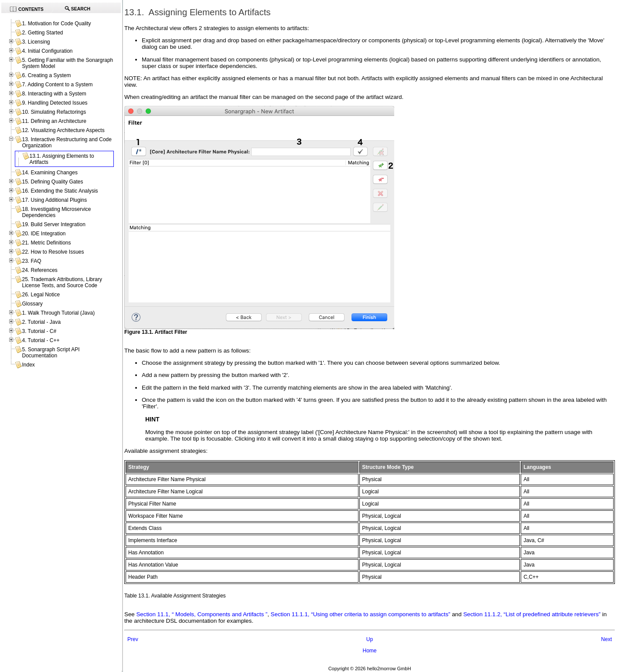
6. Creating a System (46, 75)
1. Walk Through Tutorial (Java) (58, 313)
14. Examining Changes (49, 173)
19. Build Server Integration (53, 224)
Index (28, 365)
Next (606, 639)
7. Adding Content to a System (57, 85)
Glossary (32, 304)
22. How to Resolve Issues (53, 252)
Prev (133, 639)
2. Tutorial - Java (41, 322)
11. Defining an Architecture (54, 121)
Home (369, 651)
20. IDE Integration (44, 234)
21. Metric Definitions (46, 243)
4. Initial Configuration (47, 51)
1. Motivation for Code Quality (56, 24)
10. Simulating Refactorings (54, 112)
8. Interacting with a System (54, 94)
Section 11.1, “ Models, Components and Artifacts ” (202, 614)
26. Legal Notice (41, 295)
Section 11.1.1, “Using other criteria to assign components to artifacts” (361, 614)
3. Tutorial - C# (39, 331)
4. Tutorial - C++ (41, 340)
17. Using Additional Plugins (54, 200)
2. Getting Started (42, 33)
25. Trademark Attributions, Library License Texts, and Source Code (62, 282)
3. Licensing (36, 42)
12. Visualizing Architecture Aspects (63, 130)
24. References (39, 270)
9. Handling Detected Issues (55, 103)
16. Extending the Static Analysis (60, 191)
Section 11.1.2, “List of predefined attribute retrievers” (532, 614)
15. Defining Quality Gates (52, 182)
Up (370, 639)
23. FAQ (31, 261)
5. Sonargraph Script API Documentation (51, 353)
